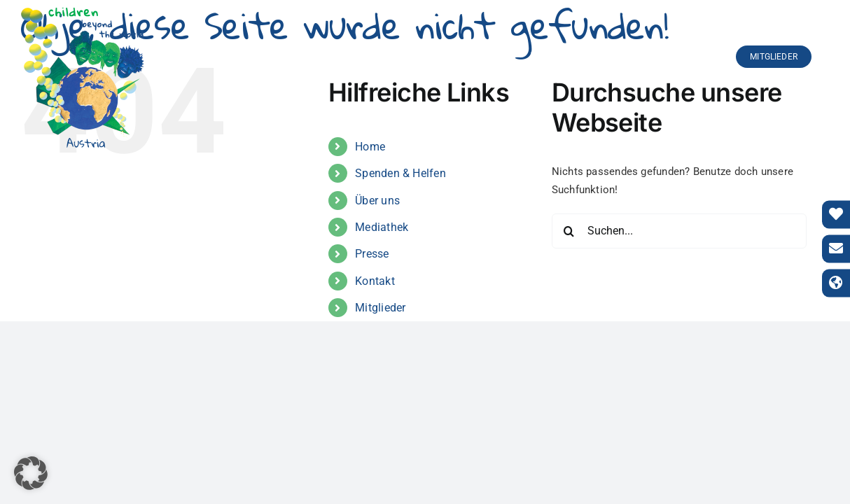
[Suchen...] (680, 231)
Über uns (377, 201)
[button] (31, 473)
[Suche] (569, 231)
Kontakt (375, 281)
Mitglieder (380, 308)
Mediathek (382, 227)
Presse (372, 254)
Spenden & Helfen (400, 173)
